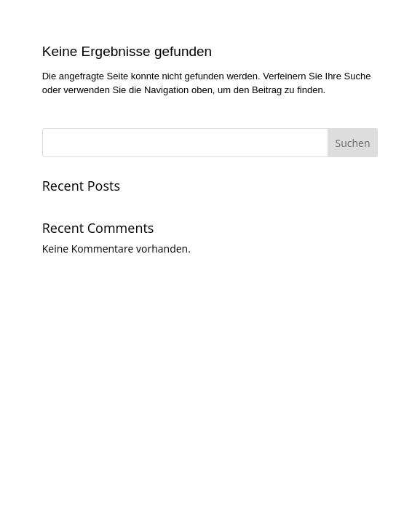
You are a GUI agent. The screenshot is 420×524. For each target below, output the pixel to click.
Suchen (352, 143)
